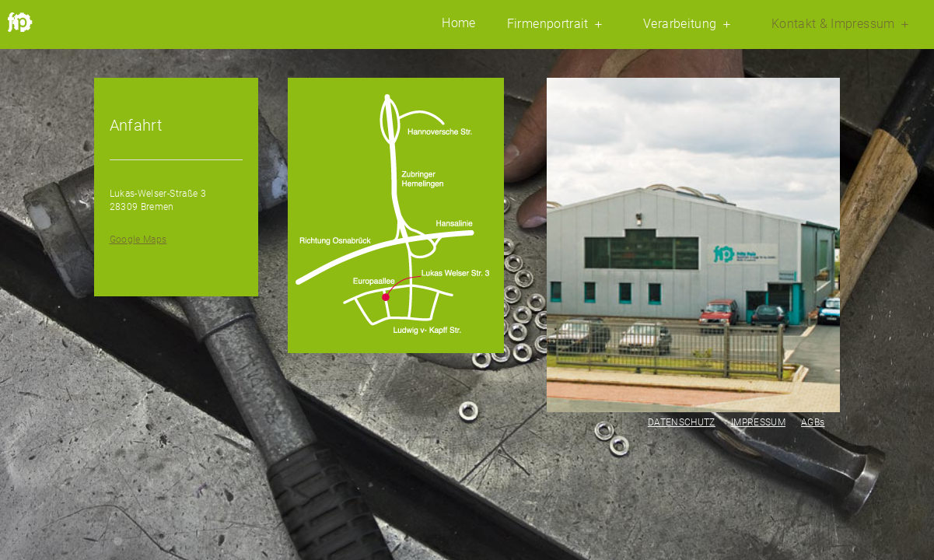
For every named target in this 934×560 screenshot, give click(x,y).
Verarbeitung (689, 24)
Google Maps (138, 240)
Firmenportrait (557, 24)
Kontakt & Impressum (842, 24)
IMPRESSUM (758, 422)
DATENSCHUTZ (682, 422)
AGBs (813, 422)
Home (458, 23)
